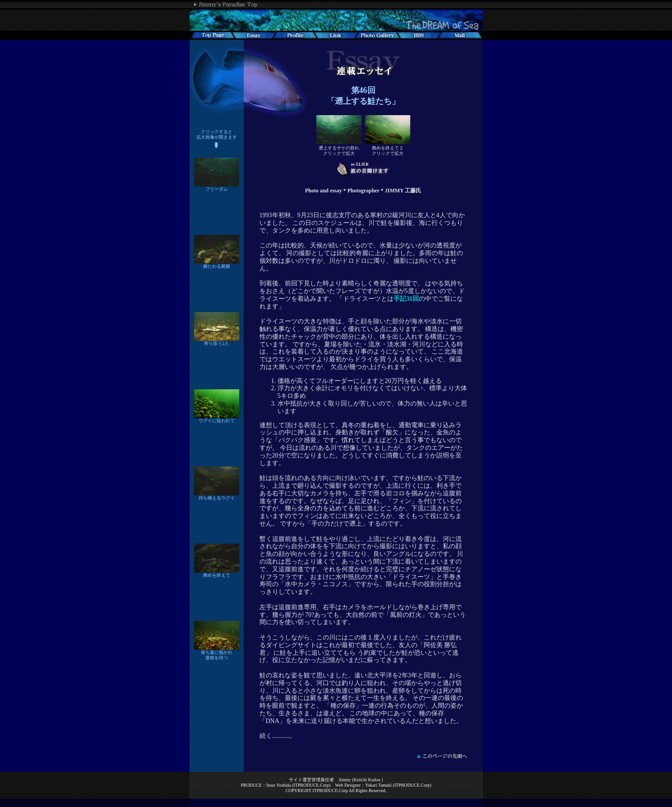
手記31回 (406, 299)
